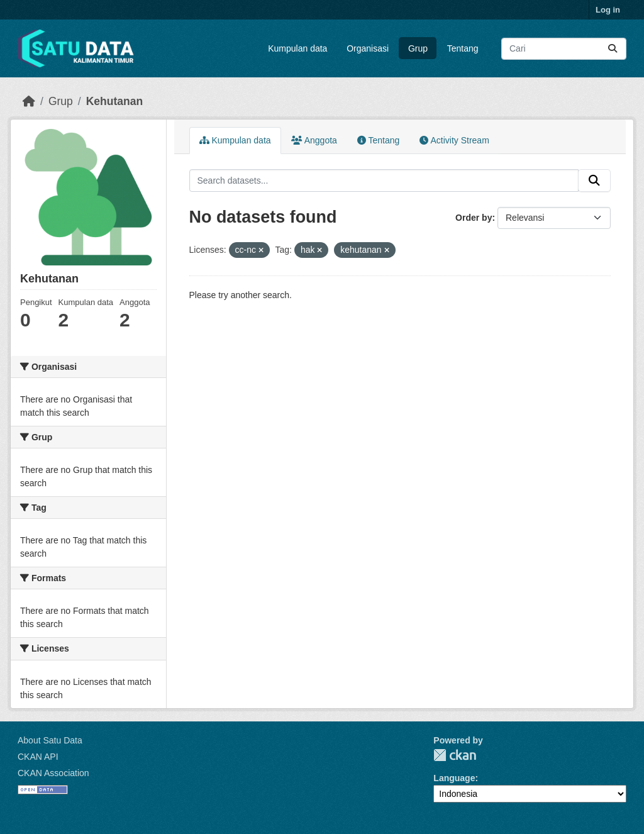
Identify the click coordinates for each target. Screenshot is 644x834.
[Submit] (613, 49)
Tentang (463, 48)
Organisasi (368, 48)
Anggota (314, 140)
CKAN (455, 755)
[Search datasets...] (564, 49)
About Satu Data (50, 740)
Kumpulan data (297, 48)
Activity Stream (454, 140)
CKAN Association (53, 773)
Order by (474, 218)
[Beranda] (29, 101)
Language (454, 778)
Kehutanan (114, 101)
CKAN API (38, 757)
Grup (418, 48)
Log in (608, 10)
